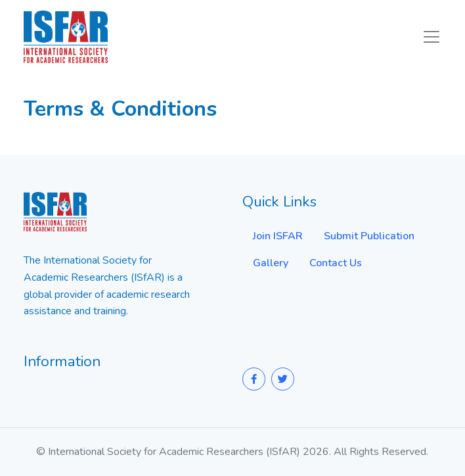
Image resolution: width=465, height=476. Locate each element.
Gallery (271, 263)
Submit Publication (369, 236)
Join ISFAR (278, 236)
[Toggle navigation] (432, 37)
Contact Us (336, 263)
